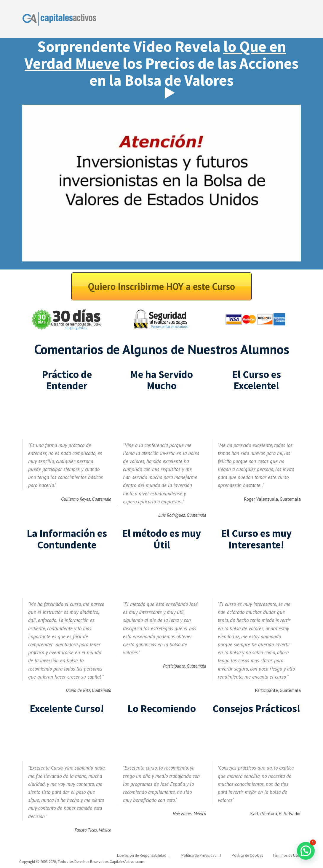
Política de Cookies (247, 855)
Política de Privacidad (199, 855)
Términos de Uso (286, 855)
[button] (306, 851)
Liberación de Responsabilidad (142, 855)
